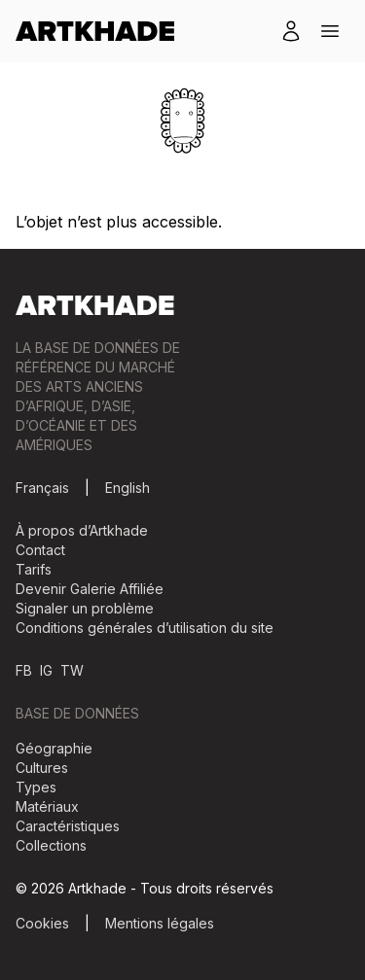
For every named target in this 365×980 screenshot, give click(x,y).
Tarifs (34, 569)
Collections (51, 845)
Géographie (54, 748)
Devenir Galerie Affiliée (90, 589)
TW (72, 670)
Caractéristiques (68, 826)
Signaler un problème (85, 608)
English (128, 488)
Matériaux (47, 806)
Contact (40, 550)
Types (36, 787)
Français (42, 488)
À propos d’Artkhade (82, 530)
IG (46, 670)
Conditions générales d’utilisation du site (145, 628)
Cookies (42, 923)
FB (24, 670)
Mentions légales (160, 923)
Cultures (42, 768)
